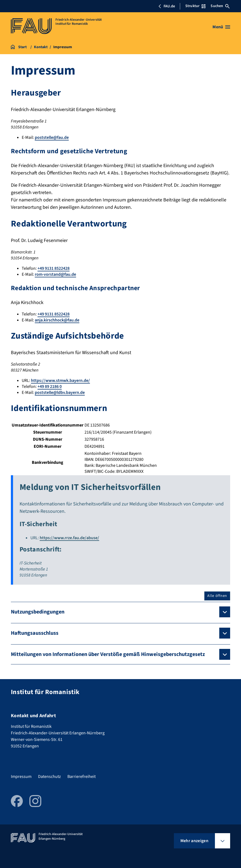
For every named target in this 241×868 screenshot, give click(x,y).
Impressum (21, 777)
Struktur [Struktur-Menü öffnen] (195, 6)
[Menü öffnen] (221, 27)
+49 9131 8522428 (54, 268)
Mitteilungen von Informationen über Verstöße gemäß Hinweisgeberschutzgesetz (108, 654)
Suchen (220, 6)
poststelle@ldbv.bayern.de (60, 392)
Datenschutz (49, 777)
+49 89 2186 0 (50, 387)
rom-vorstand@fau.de (55, 274)
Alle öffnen (217, 596)
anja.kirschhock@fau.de (57, 320)
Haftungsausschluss (35, 633)
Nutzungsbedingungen (38, 612)
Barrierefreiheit (82, 777)
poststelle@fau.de (52, 137)
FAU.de (167, 6)
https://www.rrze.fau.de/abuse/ (69, 538)
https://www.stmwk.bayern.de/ (60, 381)
